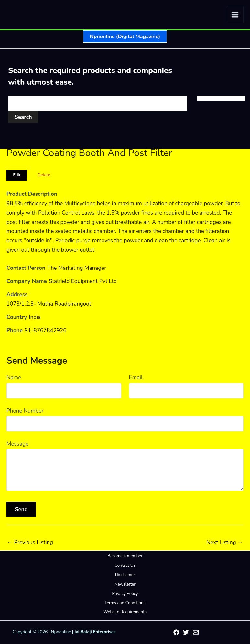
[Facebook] (176, 632)
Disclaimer (125, 575)
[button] (125, 37)
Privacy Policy (125, 594)
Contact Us (125, 565)
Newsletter (125, 584)
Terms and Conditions (125, 603)
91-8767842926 (46, 330)
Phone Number (25, 411)
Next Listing (225, 542)
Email (136, 378)
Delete (44, 175)
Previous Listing (30, 542)
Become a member (125, 556)
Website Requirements (125, 612)
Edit (17, 175)
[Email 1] (196, 632)
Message (17, 444)
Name (14, 378)
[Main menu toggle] (235, 15)
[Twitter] (186, 632)
